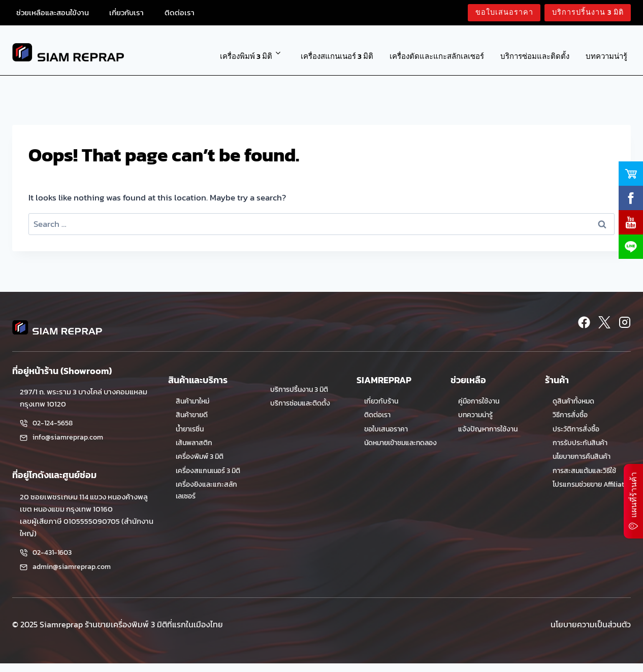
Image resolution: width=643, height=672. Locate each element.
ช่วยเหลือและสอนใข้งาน (53, 12)
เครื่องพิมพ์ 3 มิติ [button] (246, 56)
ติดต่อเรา (180, 12)
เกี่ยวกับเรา (126, 12)
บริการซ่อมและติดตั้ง (535, 56)
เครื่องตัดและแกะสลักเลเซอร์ (437, 56)
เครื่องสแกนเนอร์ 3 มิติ (337, 56)
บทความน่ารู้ (606, 56)
